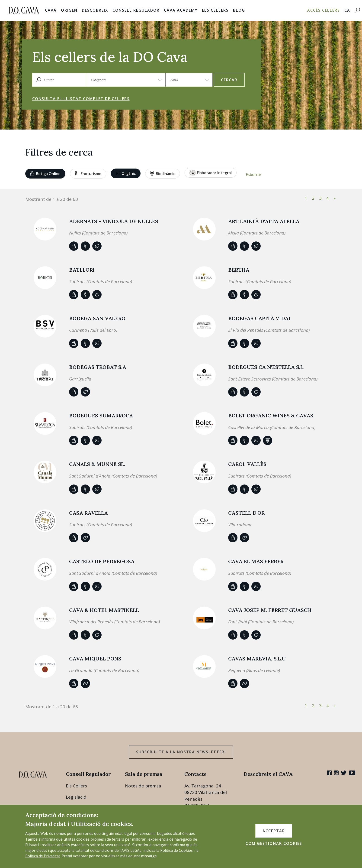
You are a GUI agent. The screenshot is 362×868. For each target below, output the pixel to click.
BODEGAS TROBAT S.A (98, 367)
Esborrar (254, 175)
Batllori (82, 270)
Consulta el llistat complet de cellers (81, 99)
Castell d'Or (246, 513)
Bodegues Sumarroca (101, 416)
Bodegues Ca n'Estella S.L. (266, 367)
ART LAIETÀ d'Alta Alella (264, 221)
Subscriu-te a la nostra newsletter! (181, 752)
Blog (239, 10)
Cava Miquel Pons (95, 659)
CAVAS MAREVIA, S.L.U (257, 659)
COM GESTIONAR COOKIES (274, 843)
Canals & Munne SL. (97, 464)
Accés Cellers (324, 10)
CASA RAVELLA (88, 513)
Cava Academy (181, 10)
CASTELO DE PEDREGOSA (102, 561)
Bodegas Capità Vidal (260, 318)
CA (347, 10)
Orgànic (126, 173)
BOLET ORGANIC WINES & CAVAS (271, 416)
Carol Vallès (247, 464)
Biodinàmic (163, 174)
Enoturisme (88, 174)
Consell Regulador (136, 10)
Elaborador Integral (211, 173)
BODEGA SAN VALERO (97, 318)
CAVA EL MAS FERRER (256, 561)
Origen (69, 10)
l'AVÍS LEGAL (131, 850)
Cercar (229, 80)
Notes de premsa (143, 786)
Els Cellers (215, 10)
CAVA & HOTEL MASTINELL (104, 610)
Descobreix (95, 10)
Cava (51, 10)
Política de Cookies (176, 850)
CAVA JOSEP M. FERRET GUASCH (270, 610)
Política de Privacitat (43, 856)
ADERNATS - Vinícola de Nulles (114, 221)
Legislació (76, 797)
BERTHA (239, 270)
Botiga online (45, 174)
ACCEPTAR (274, 831)
